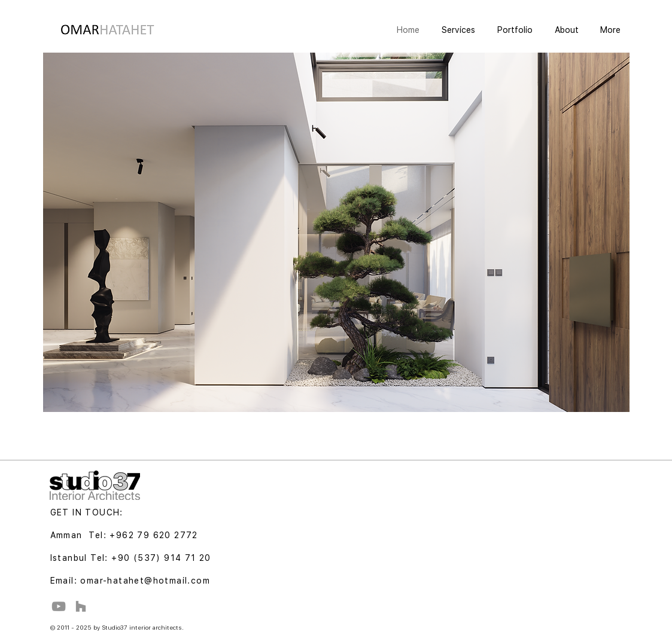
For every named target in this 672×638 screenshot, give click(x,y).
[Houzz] (81, 606)
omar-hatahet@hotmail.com (145, 581)
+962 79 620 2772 (153, 535)
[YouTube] (59, 606)
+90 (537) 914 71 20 (161, 558)
